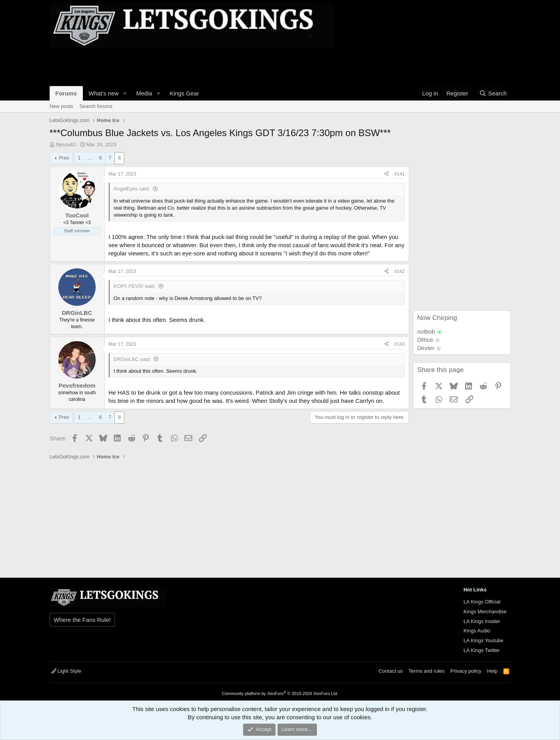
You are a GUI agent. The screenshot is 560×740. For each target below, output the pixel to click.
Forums (66, 93)
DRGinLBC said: (132, 359)
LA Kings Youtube (483, 640)
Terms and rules (426, 671)
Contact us (391, 671)
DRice (425, 340)
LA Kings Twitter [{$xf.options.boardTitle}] (482, 650)
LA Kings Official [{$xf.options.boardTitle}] (482, 602)
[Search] (493, 93)
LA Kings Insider (482, 621)
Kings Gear (184, 93)
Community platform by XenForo (280, 693)
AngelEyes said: (132, 189)
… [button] (90, 158)
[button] (125, 93)
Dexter (426, 348)
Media (144, 93)
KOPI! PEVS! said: (135, 286)
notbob (426, 331)
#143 (400, 344)
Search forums (96, 106)
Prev (64, 158)
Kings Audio (477, 631)
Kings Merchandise (485, 612)
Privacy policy (466, 671)
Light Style (66, 671)
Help (492, 671)
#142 (400, 271)
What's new (104, 93)
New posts (62, 106)
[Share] (386, 174)
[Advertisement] (192, 66)
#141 (400, 174)
